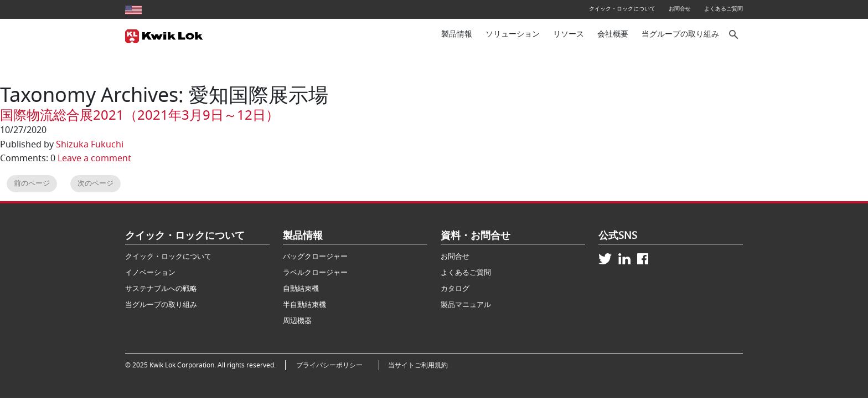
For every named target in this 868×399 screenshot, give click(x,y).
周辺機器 (297, 321)
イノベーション (150, 272)
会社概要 (613, 34)
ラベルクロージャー (315, 272)
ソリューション (513, 34)
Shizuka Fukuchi (90, 145)
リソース (569, 34)
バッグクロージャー (315, 256)
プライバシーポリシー (333, 365)
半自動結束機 (304, 305)
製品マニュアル (466, 305)
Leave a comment (94, 158)
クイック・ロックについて (622, 9)
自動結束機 (301, 288)
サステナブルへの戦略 (161, 288)
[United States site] (133, 9)
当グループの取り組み (680, 34)
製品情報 (457, 34)
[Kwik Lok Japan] (164, 35)
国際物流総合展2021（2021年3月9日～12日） (139, 115)
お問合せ (680, 9)
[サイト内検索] (734, 35)
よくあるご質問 (724, 9)
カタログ (455, 288)
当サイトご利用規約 (418, 365)
